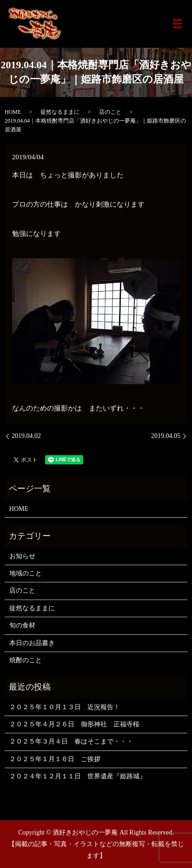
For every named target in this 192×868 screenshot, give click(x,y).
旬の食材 (22, 625)
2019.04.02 (26, 436)
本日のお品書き (32, 643)
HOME (13, 112)
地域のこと (26, 573)
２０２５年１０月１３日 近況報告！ (65, 707)
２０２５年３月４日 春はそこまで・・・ (71, 741)
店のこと (110, 112)
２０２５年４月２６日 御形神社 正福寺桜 (74, 724)
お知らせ (22, 556)
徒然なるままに (60, 112)
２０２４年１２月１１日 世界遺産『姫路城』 (78, 776)
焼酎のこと (26, 660)
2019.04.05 (166, 436)
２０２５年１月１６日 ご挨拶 (55, 759)
